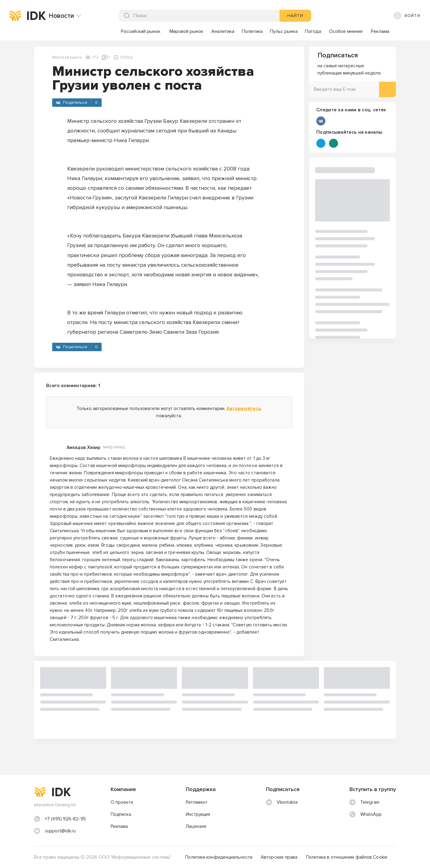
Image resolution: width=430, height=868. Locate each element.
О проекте (122, 802)
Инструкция (198, 814)
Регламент (197, 802)
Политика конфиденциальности (219, 857)
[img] (15, 16)
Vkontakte (282, 802)
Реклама (119, 826)
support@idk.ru (60, 831)
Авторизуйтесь (243, 409)
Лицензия (196, 826)
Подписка (121, 814)
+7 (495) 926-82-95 (65, 819)
